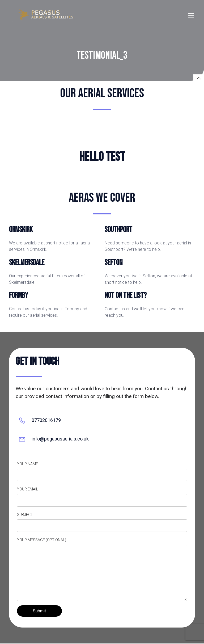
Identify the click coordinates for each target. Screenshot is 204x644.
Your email (102, 497)
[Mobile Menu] (191, 15)
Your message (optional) (102, 570)
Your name (102, 472)
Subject (102, 523)
